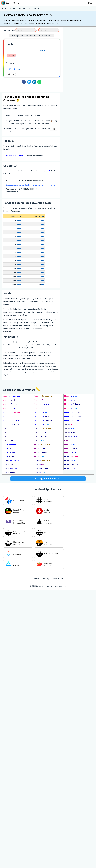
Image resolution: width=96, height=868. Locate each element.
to (11, 396)
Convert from (10, 30)
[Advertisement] (80, 58)
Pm (20, 69)
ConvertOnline (10, 3)
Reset (11, 55)
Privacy (46, 579)
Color (91, 3)
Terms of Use (58, 579)
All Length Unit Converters (48, 479)
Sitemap (37, 579)
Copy (11, 74)
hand (43, 50)
